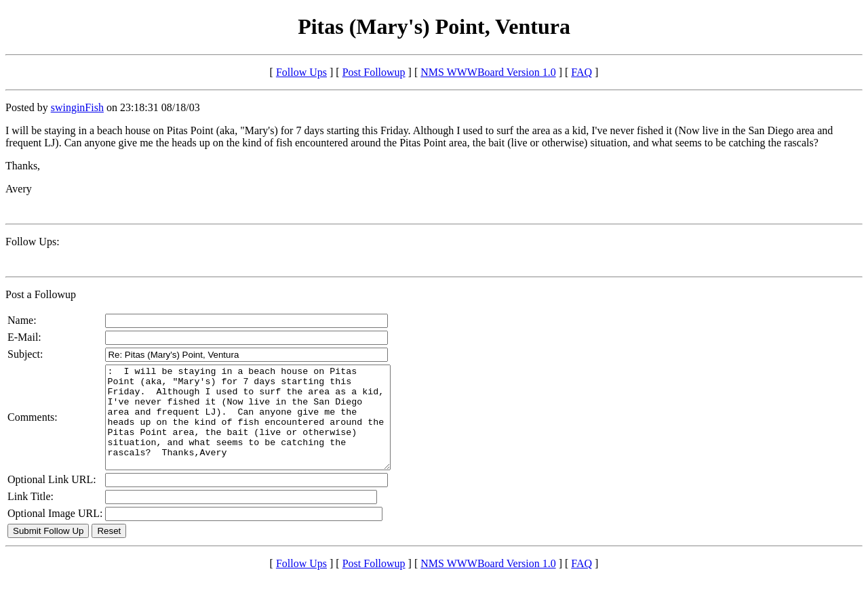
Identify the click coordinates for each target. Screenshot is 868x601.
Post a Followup (41, 294)
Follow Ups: (33, 242)
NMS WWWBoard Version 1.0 (488, 72)
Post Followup (374, 72)
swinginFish (77, 107)
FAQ (581, 72)
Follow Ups (301, 72)
